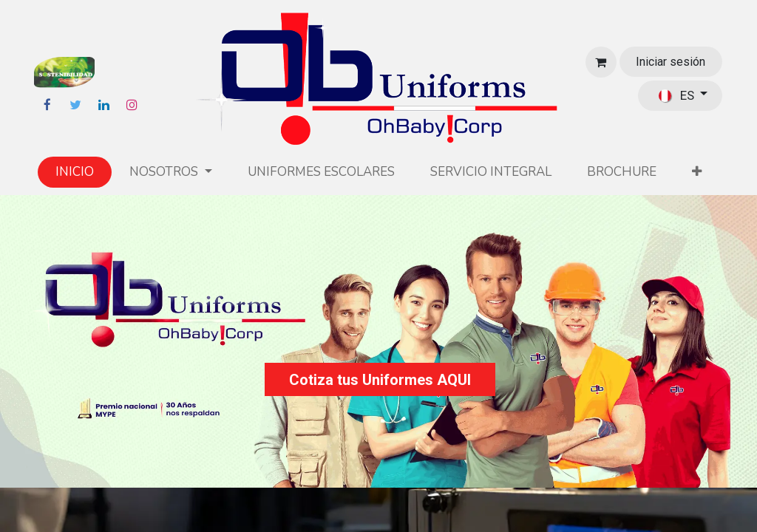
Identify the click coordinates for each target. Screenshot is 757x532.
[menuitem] (75, 172)
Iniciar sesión (671, 62)
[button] (697, 172)
